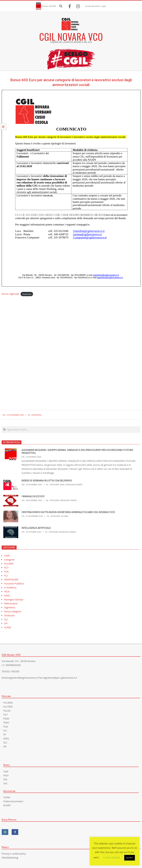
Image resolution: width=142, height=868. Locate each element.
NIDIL (62, 485)
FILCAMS (65, 516)
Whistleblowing (10, 858)
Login (104, 6)
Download (27, 294)
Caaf (6, 771)
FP (5, 735)
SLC (6, 619)
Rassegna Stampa (74, 485)
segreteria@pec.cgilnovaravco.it (60, 678)
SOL (5, 779)
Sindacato (9, 615)
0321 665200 (12, 671)
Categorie (54, 485)
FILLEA (7, 711)
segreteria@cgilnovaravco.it (23, 678)
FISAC (6, 723)
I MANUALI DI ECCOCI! (33, 496)
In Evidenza (10, 587)
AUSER (7, 805)
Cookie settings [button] (112, 857)
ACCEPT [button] (130, 858)
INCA (7, 591)
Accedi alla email (92, 6)
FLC (6, 576)
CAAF (7, 556)
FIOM (6, 719)
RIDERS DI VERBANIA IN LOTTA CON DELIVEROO (47, 481)
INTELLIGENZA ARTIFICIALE (36, 528)
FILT (6, 568)
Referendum (11, 603)
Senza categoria (13, 611)
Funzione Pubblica (14, 584)
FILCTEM (8, 707)
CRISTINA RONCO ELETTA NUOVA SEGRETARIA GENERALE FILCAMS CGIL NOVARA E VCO (68, 512)
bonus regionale (10, 294)
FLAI (6, 572)
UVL (5, 783)
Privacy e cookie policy (14, 854)
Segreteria (36, 415)
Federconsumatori (13, 801)
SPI (6, 623)
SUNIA (8, 627)
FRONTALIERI (11, 580)
